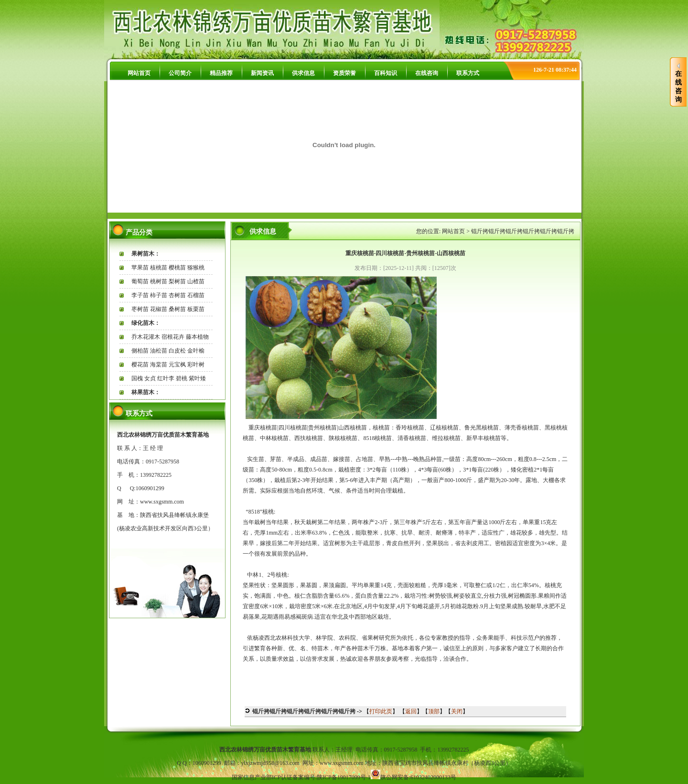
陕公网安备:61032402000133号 (418, 777)
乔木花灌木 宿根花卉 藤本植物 (170, 337)
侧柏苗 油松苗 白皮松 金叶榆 (168, 351)
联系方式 (468, 73)
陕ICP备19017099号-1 (344, 777)
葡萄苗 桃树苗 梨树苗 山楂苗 (168, 281)
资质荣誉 (344, 73)
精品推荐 (221, 73)
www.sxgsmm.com (162, 502)
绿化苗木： (146, 323)
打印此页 (381, 711)
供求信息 (303, 73)
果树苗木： (146, 254)
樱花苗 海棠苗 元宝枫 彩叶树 (168, 365)
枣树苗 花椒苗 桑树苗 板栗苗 (168, 309)
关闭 (457, 711)
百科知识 (386, 73)
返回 (411, 711)
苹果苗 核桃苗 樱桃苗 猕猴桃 (168, 268)
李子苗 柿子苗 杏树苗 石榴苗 (168, 295)
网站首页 (139, 73)
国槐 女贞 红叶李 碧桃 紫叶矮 (169, 378)
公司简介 (180, 73)
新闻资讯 (262, 73)
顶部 (434, 711)
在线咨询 (427, 73)
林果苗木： (146, 392)
